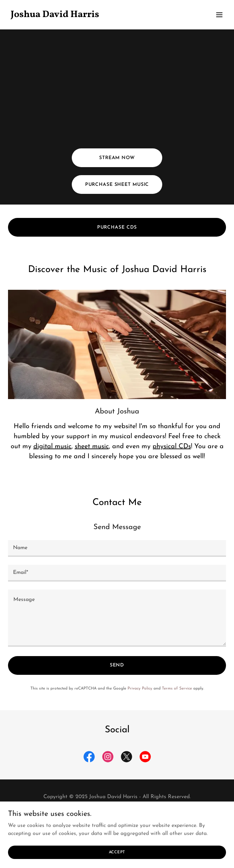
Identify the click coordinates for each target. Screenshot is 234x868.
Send (117, 665)
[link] (84, 16)
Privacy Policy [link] (140, 689)
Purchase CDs (117, 227)
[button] (219, 15)
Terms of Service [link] (177, 689)
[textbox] (117, 548)
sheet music (92, 447)
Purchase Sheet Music (117, 185)
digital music (52, 447)
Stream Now (117, 158)
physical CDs (172, 447)
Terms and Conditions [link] (117, 813)
